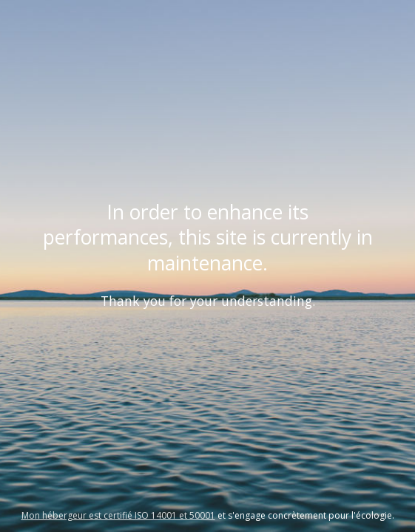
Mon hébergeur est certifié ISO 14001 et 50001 (118, 515)
